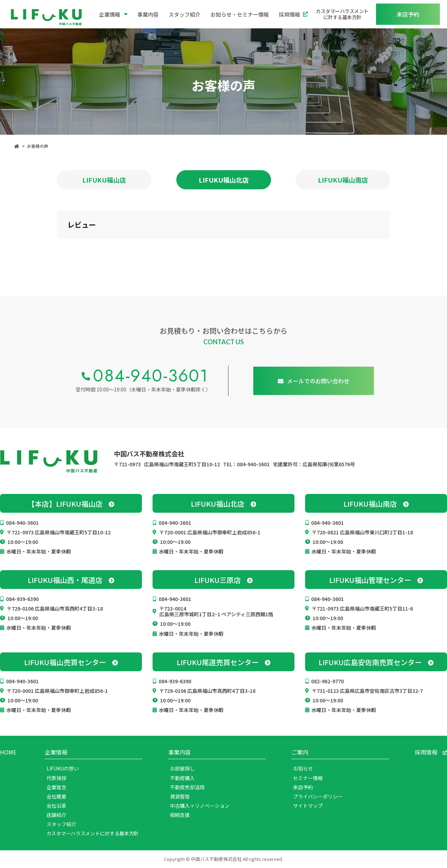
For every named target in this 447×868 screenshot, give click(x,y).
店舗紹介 (56, 815)
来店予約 (303, 787)
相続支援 (180, 815)
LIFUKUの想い (63, 768)
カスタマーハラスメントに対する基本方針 (342, 14)
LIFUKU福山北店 (224, 180)
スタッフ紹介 (184, 14)
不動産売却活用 (187, 787)
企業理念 (56, 787)
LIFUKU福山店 (104, 180)
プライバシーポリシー (318, 796)
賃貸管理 (180, 796)
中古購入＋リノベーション (200, 806)
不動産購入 (182, 778)
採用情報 (293, 14)
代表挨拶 (56, 778)
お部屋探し (182, 768)
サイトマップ (308, 806)
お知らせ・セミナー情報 (240, 14)
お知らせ (303, 768)
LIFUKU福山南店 (343, 180)
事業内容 (148, 14)
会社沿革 (56, 806)
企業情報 (113, 14)
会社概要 (56, 796)
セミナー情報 (308, 778)
